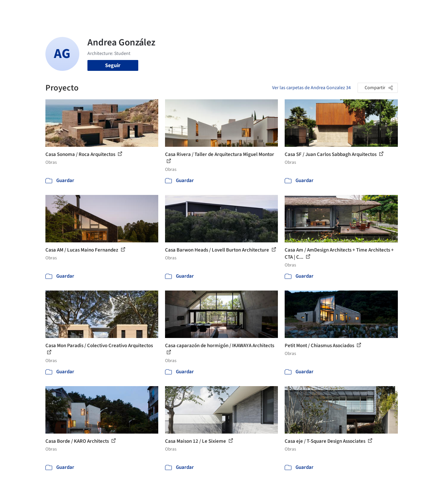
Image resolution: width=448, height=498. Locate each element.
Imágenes (219, 9)
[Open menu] (427, 9)
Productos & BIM (254, 9)
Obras (195, 9)
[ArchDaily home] (22, 9)
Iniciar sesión (348, 9)
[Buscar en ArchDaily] (116, 9)
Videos (311, 9)
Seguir (113, 65)
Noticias (289, 9)
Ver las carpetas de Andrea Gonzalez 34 (311, 88)
